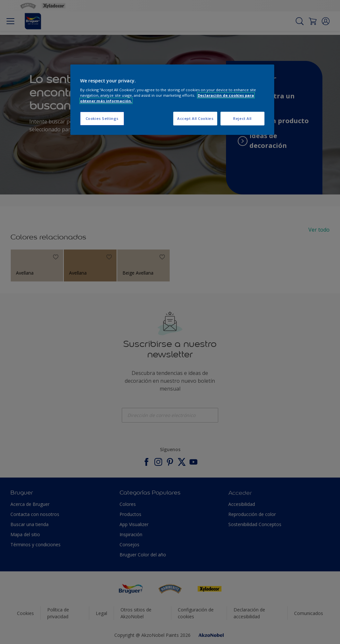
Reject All (242, 118)
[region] (172, 100)
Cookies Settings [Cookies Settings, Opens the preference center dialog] (102, 118)
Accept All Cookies (195, 118)
